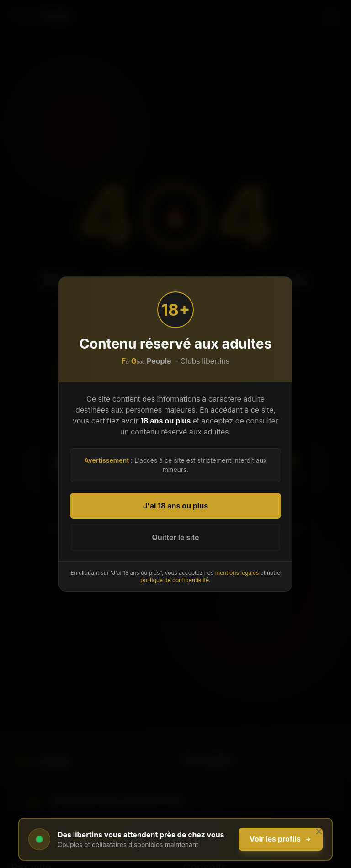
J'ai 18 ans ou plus (175, 506)
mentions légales (237, 573)
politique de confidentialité (175, 580)
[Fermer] (319, 831)
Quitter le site (176, 537)
